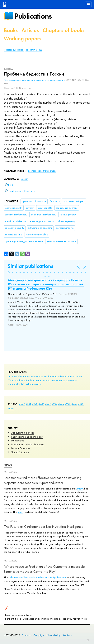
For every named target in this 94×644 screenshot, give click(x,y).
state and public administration (25, 384)
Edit (88, 640)
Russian (24, 179)
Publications (33, 16)
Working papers (23, 39)
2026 (28, 404)
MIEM (80, 489)
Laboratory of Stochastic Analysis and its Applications (37, 577)
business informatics (19, 376)
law (32, 380)
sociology (71, 380)
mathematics (58, 380)
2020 (68, 404)
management (42, 380)
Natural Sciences (21, 448)
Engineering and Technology (27, 437)
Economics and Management (42, 171)
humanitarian (75, 376)
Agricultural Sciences (23, 433)
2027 (22, 404)
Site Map (67, 635)
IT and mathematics (18, 380)
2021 (61, 404)
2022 (55, 404)
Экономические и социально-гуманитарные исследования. (35, 80)
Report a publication (14, 50)
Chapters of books (63, 30)
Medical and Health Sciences (28, 444)
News (8, 465)
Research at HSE (34, 50)
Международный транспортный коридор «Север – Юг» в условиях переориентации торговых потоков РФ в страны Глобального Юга (46, 284)
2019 (74, 404)
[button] (9, 272)
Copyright (39, 635)
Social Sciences (20, 452)
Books (11, 30)
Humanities (18, 440)
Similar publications (30, 266)
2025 (35, 404)
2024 (41, 404)
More (11, 408)
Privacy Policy (53, 635)
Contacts (27, 635)
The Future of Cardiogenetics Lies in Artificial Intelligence (44, 526)
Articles (30, 30)
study (21, 512)
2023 (48, 404)
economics (37, 376)
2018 (81, 404)
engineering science (55, 376)
